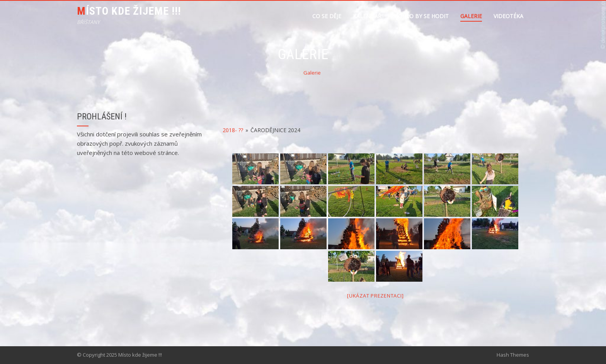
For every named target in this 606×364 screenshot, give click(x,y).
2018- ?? (233, 130)
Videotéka (508, 16)
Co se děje (327, 16)
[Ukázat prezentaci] (375, 296)
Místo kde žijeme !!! (129, 11)
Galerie (471, 16)
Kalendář (367, 16)
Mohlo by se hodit (421, 16)
